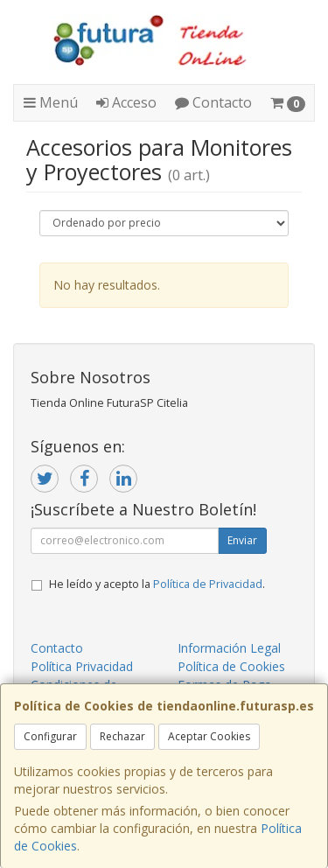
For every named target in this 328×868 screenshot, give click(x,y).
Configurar (50, 736)
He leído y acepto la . (157, 584)
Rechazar (122, 736)
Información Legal (229, 648)
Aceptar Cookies (209, 736)
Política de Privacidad (208, 584)
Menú (51, 102)
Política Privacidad (82, 666)
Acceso (126, 102)
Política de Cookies (231, 666)
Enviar (242, 540)
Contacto (213, 102)
